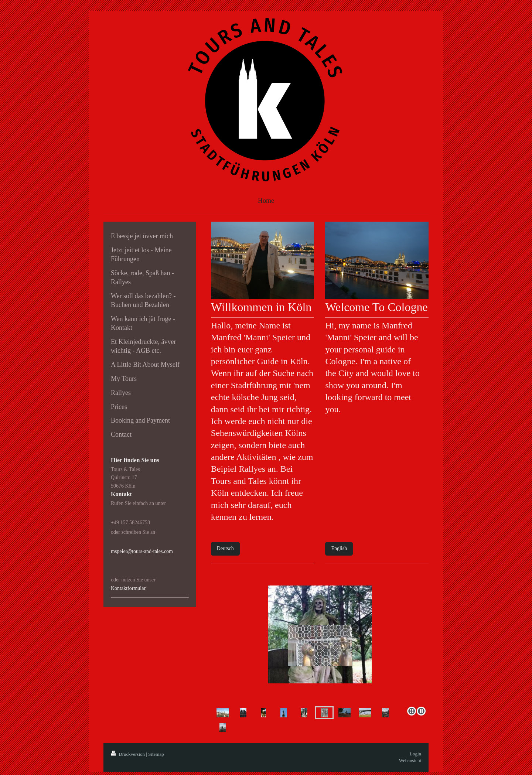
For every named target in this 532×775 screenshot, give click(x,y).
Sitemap (156, 754)
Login (415, 754)
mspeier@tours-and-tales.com (142, 551)
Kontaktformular (128, 588)
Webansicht (410, 760)
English (339, 548)
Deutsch (225, 548)
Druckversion (128, 754)
